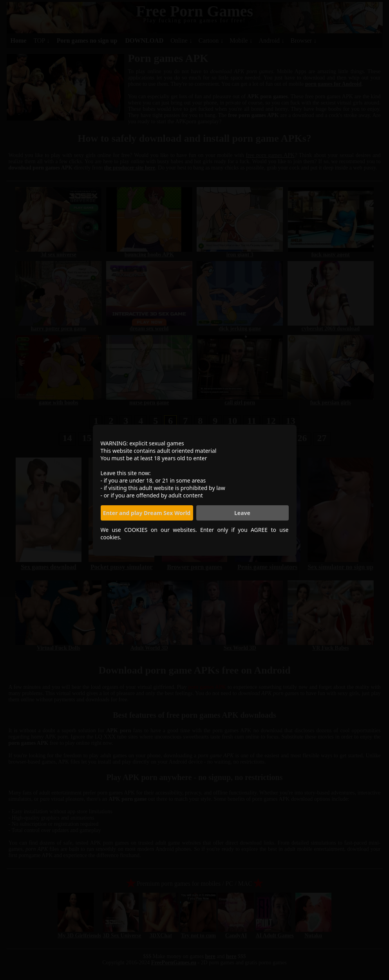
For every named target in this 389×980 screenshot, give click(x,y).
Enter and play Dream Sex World (147, 513)
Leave (242, 513)
